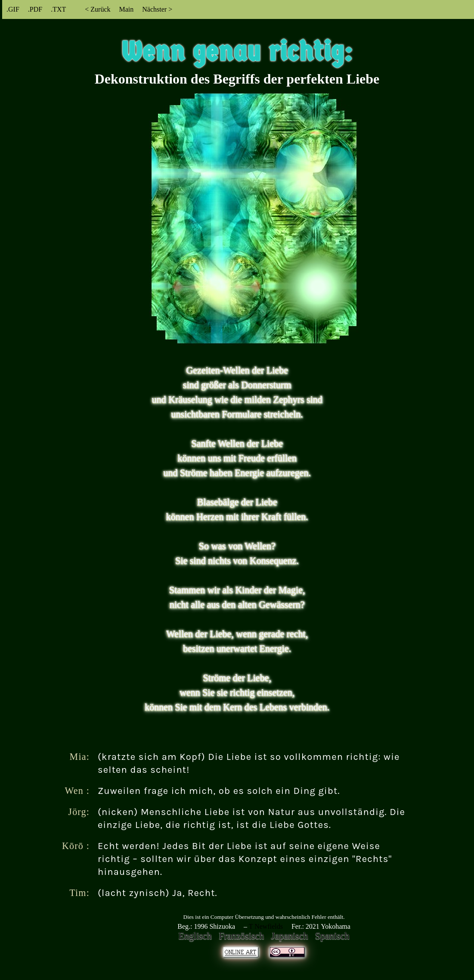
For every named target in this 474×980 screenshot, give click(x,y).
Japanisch (290, 936)
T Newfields (266, 926)
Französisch (241, 936)
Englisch (195, 936)
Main (126, 9)
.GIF (13, 9)
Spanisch (332, 936)
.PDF (35, 9)
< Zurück (98, 9)
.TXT (58, 9)
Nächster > (157, 9)
